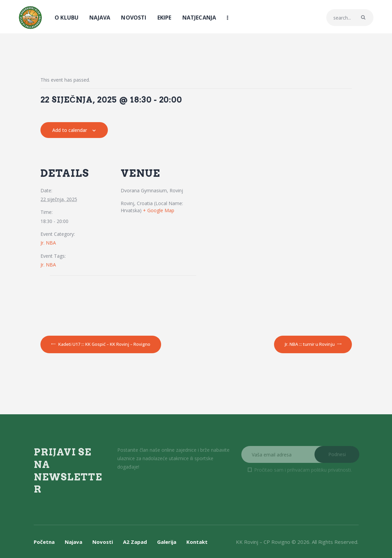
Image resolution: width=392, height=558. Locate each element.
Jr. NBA (48, 243)
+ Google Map (159, 210)
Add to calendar (70, 130)
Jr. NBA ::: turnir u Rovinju (310, 344)
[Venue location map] (90, 301)
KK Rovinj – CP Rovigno (263, 542)
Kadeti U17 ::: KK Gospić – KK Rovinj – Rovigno (104, 344)
